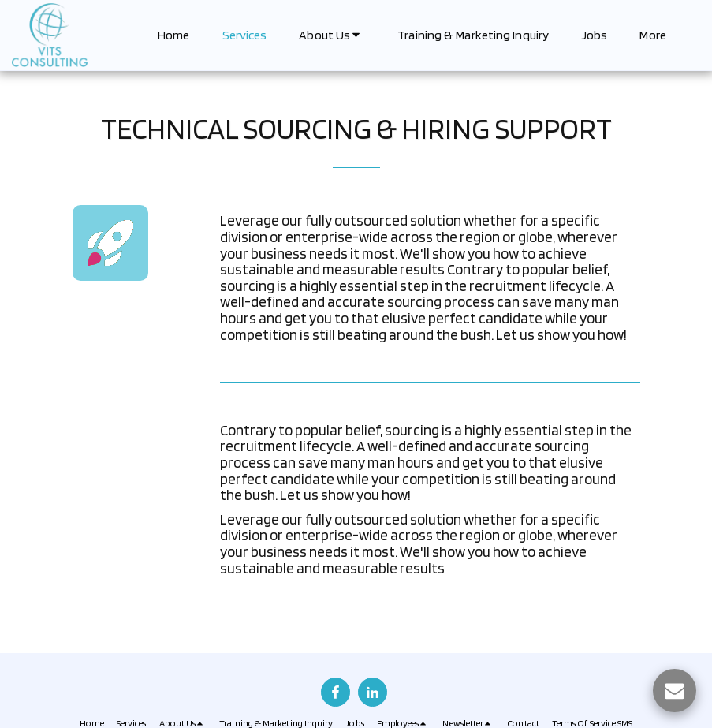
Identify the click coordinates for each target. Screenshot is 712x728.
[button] (332, 35)
